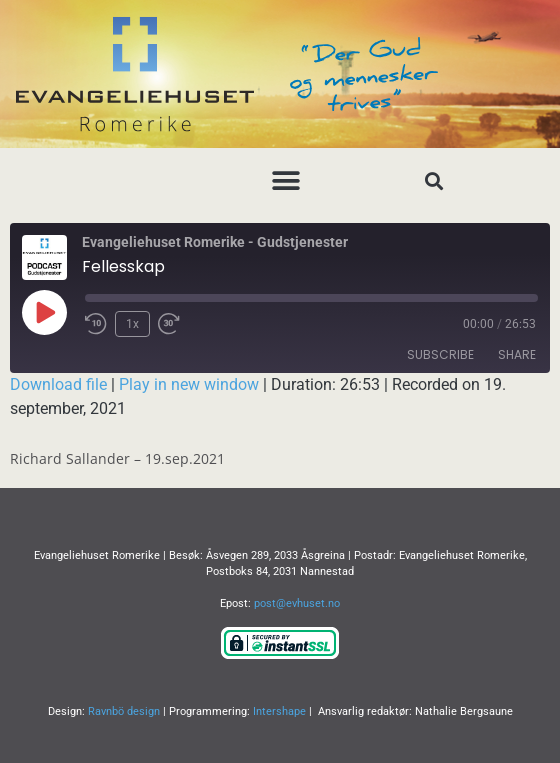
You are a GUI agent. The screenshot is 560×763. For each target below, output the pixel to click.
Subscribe (440, 354)
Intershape (279, 711)
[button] (285, 180)
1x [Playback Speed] (132, 324)
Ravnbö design (124, 711)
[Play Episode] (44, 312)
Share (517, 354)
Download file (58, 384)
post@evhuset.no (297, 603)
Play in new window (189, 384)
